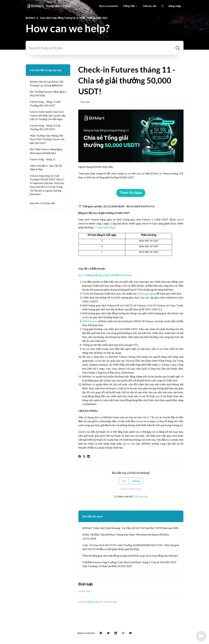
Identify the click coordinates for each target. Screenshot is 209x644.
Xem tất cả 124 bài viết (42, 203)
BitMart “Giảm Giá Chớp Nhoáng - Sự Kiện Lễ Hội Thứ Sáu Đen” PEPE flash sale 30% (130, 528)
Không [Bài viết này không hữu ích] (136, 481)
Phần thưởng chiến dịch (94, 18)
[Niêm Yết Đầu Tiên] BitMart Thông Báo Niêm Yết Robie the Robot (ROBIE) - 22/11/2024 (126, 536)
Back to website (109, 6)
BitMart (31, 18)
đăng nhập (93, 602)
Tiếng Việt (130, 6)
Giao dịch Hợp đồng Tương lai (58, 18)
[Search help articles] (105, 48)
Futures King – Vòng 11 (43, 159)
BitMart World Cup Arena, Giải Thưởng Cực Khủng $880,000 (47, 84)
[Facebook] (80, 457)
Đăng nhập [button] (175, 6)
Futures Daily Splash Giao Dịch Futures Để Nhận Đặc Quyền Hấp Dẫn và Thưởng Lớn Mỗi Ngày (48, 115)
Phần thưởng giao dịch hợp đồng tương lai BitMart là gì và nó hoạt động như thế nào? (130, 556)
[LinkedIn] (88, 457)
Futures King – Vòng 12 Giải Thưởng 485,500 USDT (45, 127)
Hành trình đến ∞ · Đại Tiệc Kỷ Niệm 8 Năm (46, 168)
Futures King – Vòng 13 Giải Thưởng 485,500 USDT (45, 104)
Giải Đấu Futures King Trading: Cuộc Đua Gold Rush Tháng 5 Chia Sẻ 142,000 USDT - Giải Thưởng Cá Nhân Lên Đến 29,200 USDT (130, 564)
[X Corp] (84, 457)
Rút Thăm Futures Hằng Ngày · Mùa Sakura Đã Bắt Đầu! (47, 151)
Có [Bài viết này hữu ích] (124, 481)
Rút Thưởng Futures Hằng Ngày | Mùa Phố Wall (48, 94)
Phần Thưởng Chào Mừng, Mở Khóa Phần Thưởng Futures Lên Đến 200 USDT (47, 139)
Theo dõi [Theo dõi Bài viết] (85, 102)
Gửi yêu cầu (150, 6)
